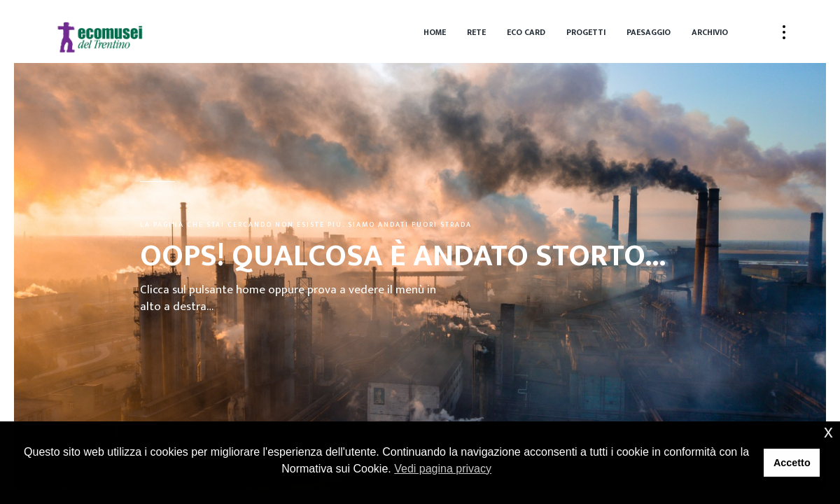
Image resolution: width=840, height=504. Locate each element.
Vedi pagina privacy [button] (443, 469)
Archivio (710, 32)
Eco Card (526, 32)
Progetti (586, 32)
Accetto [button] (792, 463)
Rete (476, 32)
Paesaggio (649, 32)
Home (435, 32)
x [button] (828, 432)
